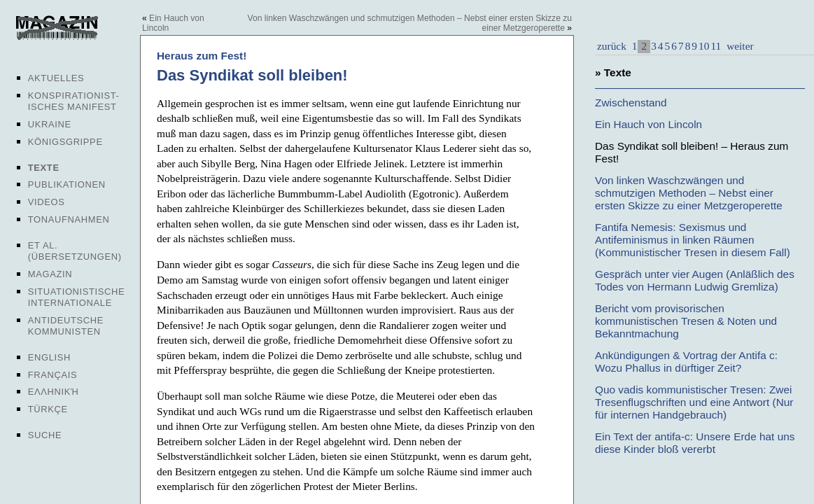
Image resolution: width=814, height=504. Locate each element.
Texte (44, 168)
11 (716, 46)
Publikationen (67, 184)
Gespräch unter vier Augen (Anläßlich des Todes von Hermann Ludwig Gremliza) (695, 280)
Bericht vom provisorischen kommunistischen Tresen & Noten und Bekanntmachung (686, 321)
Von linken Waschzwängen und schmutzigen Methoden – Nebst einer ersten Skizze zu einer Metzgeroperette (689, 193)
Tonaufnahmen (69, 219)
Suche (45, 435)
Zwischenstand (631, 103)
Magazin (50, 274)
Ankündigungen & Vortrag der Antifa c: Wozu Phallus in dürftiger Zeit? (686, 362)
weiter (738, 46)
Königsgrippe (65, 142)
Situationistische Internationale (77, 297)
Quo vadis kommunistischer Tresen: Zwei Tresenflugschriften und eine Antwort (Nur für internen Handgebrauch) (694, 402)
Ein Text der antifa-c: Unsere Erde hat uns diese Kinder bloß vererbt (695, 443)
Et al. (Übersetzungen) (75, 251)
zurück (612, 46)
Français (53, 375)
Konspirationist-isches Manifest (74, 101)
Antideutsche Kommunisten (66, 326)
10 (704, 46)
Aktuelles (56, 78)
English (49, 357)
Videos (47, 202)
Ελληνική (54, 392)
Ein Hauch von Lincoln (648, 124)
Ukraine (50, 124)
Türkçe (48, 409)
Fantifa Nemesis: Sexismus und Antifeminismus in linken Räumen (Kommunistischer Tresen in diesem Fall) (693, 240)
